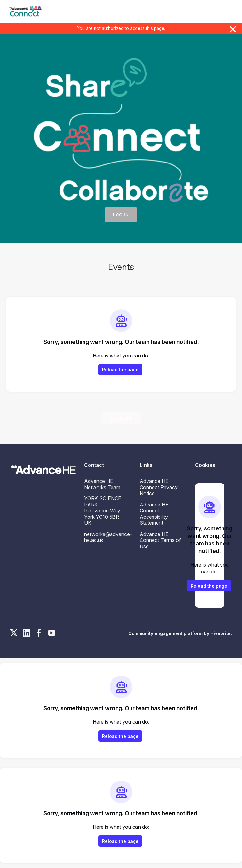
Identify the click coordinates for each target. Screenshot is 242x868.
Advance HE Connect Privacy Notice (159, 487)
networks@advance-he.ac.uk (108, 537)
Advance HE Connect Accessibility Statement (154, 514)
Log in (121, 215)
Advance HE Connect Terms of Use (160, 540)
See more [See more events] (121, 418)
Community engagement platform (165, 633)
